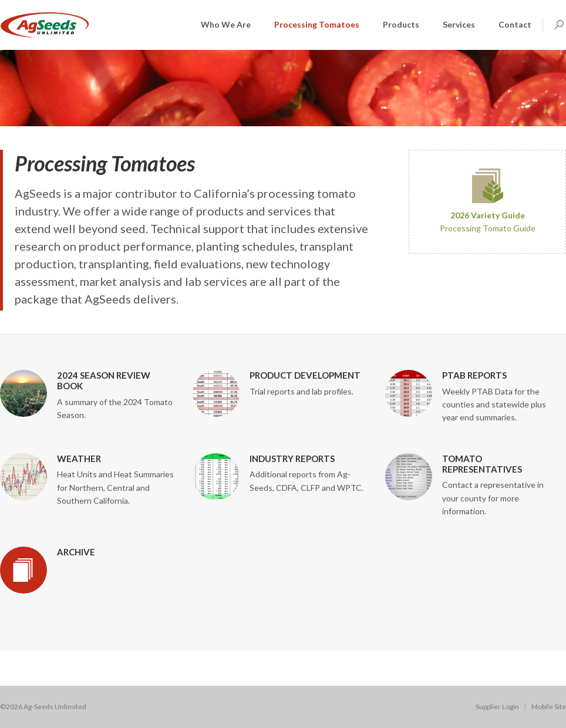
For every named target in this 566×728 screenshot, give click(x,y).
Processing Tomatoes (317, 24)
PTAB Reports (474, 375)
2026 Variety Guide (488, 215)
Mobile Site (549, 707)
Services (459, 24)
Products (401, 24)
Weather (79, 459)
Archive (76, 552)
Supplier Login (497, 707)
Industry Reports (292, 459)
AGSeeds (45, 25)
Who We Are (226, 24)
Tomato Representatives (482, 464)
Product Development (305, 375)
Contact (515, 24)
